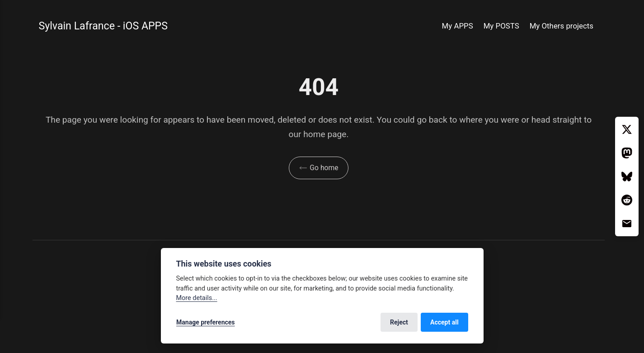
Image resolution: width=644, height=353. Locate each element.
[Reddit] (627, 200)
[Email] (627, 224)
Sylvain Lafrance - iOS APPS (104, 26)
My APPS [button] (458, 26)
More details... (197, 298)
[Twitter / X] (627, 129)
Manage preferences (206, 322)
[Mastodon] (627, 153)
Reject (399, 322)
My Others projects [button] (562, 26)
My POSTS (501, 26)
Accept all (444, 322)
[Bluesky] (627, 176)
